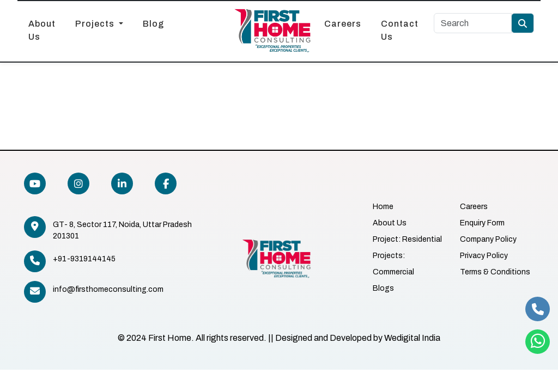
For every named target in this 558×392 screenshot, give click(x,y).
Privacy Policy (484, 256)
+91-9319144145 (84, 259)
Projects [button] (96, 24)
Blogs (383, 288)
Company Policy (488, 239)
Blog (153, 24)
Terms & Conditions (495, 272)
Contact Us (400, 30)
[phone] (538, 309)
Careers (343, 24)
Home (383, 207)
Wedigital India (412, 338)
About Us (42, 30)
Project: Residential (407, 239)
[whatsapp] (538, 342)
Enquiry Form (482, 223)
